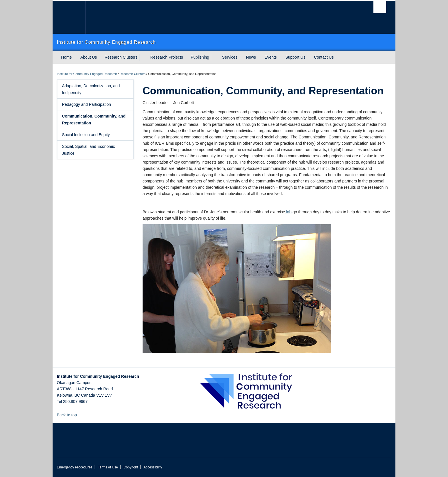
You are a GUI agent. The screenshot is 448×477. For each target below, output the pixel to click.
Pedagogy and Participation (96, 104)
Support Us (295, 57)
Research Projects (167, 57)
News (251, 57)
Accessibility (153, 467)
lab (288, 212)
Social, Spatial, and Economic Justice (96, 150)
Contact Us (324, 57)
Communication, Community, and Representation (96, 120)
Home (66, 57)
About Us (89, 57)
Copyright (131, 467)
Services (230, 57)
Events (271, 57)
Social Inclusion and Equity (96, 135)
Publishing (200, 57)
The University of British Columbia (69, 17)
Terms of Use (108, 467)
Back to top (70, 415)
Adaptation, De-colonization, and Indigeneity (96, 89)
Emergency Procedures (75, 467)
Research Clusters (121, 57)
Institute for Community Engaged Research (87, 74)
